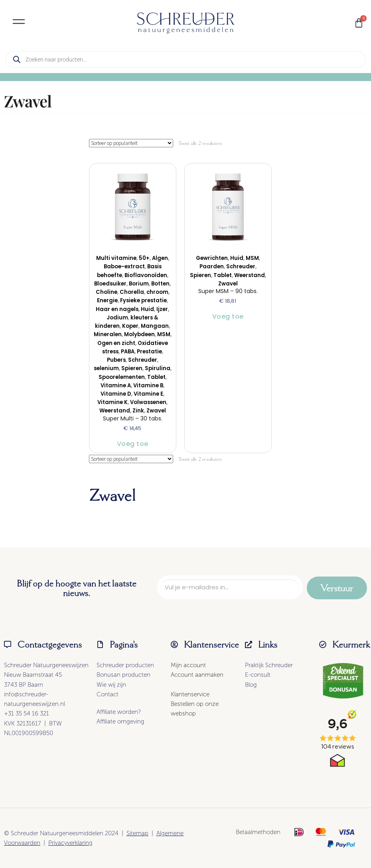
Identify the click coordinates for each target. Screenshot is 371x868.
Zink (138, 411)
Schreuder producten (125, 665)
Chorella (132, 292)
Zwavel (156, 411)
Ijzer (162, 309)
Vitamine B (148, 385)
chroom (157, 292)
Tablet (156, 377)
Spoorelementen (122, 377)
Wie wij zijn (111, 685)
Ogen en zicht (116, 343)
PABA (128, 352)
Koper (130, 326)
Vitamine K (112, 402)
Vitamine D (116, 394)
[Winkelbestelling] (131, 143)
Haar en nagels (117, 309)
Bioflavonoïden (146, 275)
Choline (107, 292)
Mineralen (108, 334)
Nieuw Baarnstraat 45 (33, 675)
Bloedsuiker (110, 284)
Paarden (212, 267)
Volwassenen (148, 402)
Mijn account (188, 665)
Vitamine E (148, 394)
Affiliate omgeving (120, 721)
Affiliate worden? (119, 712)
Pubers (116, 360)
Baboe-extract (124, 267)
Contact (108, 694)
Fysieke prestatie (143, 300)
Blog (251, 685)
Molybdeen (139, 334)
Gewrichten (212, 258)
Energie (107, 300)
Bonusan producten (123, 675)
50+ (144, 258)
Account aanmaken (197, 675)
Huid (147, 309)
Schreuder (143, 360)
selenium (106, 368)
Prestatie (149, 352)
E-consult (258, 675)
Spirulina (158, 368)
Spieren (132, 368)
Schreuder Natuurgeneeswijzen (46, 665)
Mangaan (155, 326)
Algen (160, 258)
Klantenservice (190, 694)
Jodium (117, 318)
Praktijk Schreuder (269, 665)
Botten (160, 284)
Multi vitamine (116, 258)
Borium (139, 284)
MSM (164, 334)
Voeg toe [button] (133, 444)
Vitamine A (116, 385)
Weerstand (115, 411)
